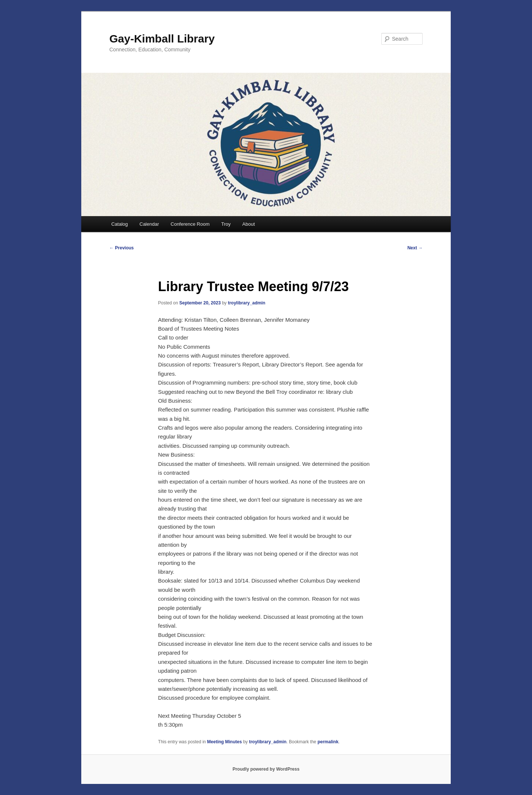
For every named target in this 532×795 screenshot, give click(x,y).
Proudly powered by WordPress (266, 769)
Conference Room (190, 224)
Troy (226, 224)
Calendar (149, 224)
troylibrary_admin (247, 303)
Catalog (120, 224)
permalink (328, 742)
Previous (122, 248)
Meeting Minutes (225, 742)
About (249, 224)
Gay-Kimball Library (162, 39)
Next (415, 248)
